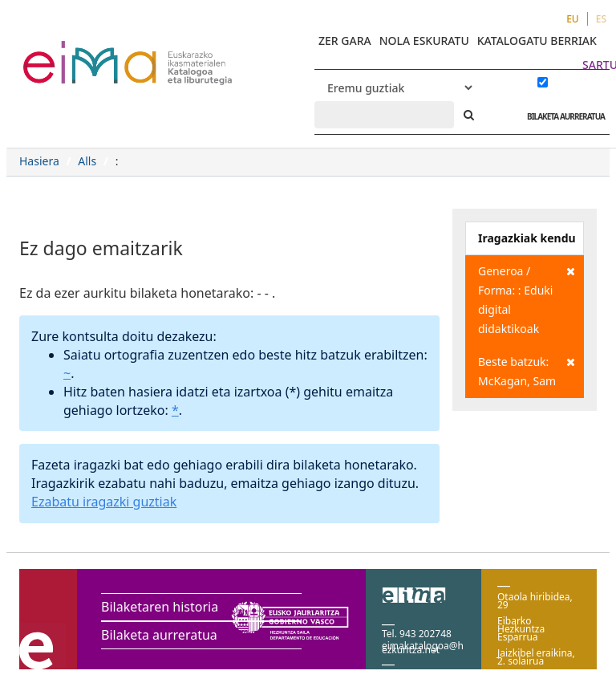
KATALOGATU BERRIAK (537, 41)
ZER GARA (345, 41)
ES (601, 19)
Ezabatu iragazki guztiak (104, 502)
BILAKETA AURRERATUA (562, 116)
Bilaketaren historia (160, 607)
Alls (87, 161)
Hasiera (39, 161)
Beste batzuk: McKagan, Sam (527, 370)
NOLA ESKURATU (424, 41)
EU (573, 19)
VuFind (65, 53)
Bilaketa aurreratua (159, 635)
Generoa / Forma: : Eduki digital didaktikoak (527, 299)
